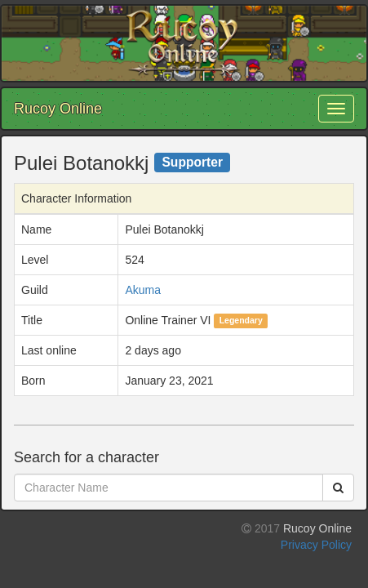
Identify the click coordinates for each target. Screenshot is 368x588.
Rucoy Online (58, 109)
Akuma (143, 290)
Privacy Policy (316, 545)
